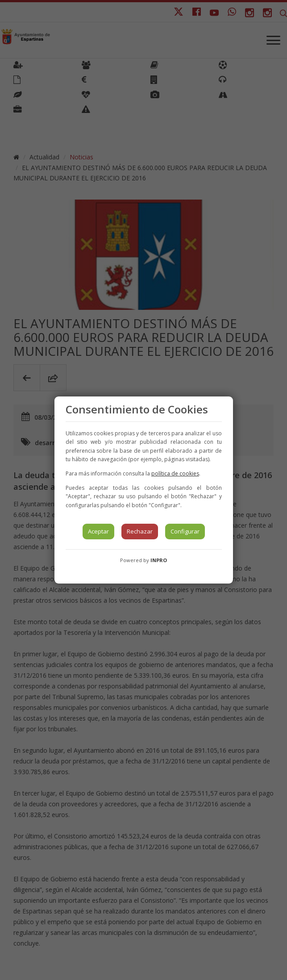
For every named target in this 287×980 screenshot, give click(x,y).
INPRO (159, 560)
